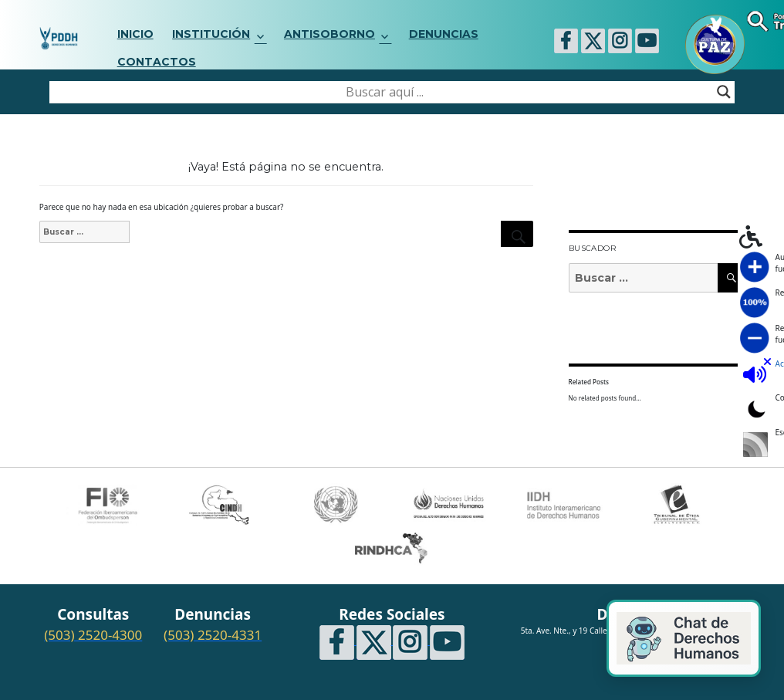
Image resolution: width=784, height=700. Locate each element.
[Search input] (385, 92)
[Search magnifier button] (724, 92)
